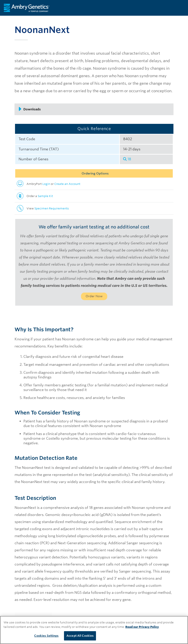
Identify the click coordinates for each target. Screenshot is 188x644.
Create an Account (67, 184)
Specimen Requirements (52, 208)
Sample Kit (45, 196)
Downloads (29, 109)
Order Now (94, 296)
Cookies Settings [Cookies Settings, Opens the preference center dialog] (46, 636)
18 (127, 159)
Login (46, 184)
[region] (94, 630)
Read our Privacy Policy (142, 627)
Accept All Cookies (80, 636)
